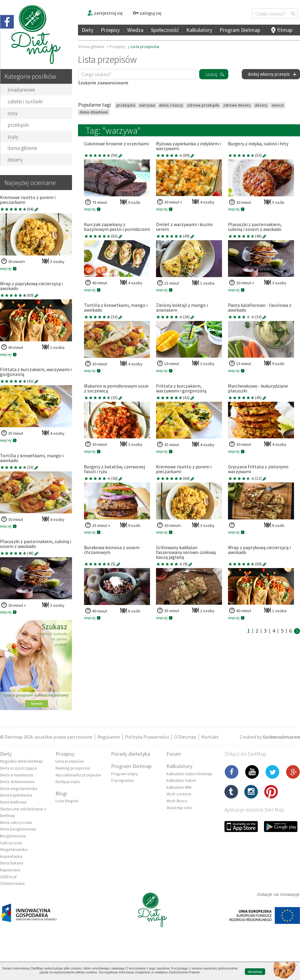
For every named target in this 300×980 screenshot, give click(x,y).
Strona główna (91, 47)
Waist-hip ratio (179, 808)
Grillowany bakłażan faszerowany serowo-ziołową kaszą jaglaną (186, 552)
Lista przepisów (70, 761)
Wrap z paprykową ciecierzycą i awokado (31, 286)
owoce (278, 105)
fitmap (285, 30)
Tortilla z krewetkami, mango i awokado (32, 458)
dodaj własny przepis (272, 74)
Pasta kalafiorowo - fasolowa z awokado (260, 308)
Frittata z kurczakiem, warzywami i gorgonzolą (36, 372)
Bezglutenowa (13, 836)
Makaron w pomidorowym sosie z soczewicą (116, 389)
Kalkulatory (199, 30)
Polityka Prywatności (147, 737)
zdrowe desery (237, 105)
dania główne (22, 148)
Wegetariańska (14, 849)
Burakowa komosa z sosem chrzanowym (112, 550)
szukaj (211, 74)
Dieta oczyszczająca (18, 768)
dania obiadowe (94, 112)
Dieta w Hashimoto (17, 775)
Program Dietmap (240, 30)
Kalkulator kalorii (181, 780)
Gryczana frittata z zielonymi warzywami (258, 469)
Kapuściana (10, 870)
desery (15, 160)
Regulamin (109, 737)
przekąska (126, 105)
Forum (174, 754)
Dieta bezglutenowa (18, 829)
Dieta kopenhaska (16, 795)
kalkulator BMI (179, 787)
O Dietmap (185, 737)
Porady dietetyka (130, 754)
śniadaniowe (21, 90)
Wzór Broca (177, 801)
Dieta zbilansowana (17, 782)
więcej (9, 268)
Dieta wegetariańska (19, 788)
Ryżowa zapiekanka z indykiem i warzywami (188, 146)
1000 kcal (8, 877)
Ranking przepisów (73, 768)
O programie (122, 780)
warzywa (147, 105)
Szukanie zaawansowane (103, 83)
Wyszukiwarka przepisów (78, 775)
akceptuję (255, 972)
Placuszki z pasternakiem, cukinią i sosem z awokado (36, 544)
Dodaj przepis (68, 782)
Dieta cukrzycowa (16, 822)
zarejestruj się (105, 13)
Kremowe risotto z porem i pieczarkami (28, 200)
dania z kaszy (171, 105)
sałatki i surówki (25, 101)
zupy (13, 136)
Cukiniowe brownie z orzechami (116, 144)
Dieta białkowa (13, 802)
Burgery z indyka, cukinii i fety (258, 144)
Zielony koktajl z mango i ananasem (182, 308)
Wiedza (135, 30)
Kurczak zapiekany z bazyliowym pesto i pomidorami (117, 227)
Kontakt (210, 737)
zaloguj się (147, 13)
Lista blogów (67, 801)
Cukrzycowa (11, 843)
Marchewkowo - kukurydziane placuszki (258, 389)
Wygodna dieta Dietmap (21, 761)
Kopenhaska (11, 856)
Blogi (61, 793)
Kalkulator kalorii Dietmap (189, 774)
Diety (87, 30)
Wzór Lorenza (179, 794)
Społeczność (165, 30)
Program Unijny (124, 774)
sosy (13, 113)
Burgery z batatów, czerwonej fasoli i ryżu (114, 469)
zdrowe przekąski (203, 105)
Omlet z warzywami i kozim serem (184, 227)
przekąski (18, 125)
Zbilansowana (12, 883)
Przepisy (110, 30)
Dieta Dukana (12, 863)
